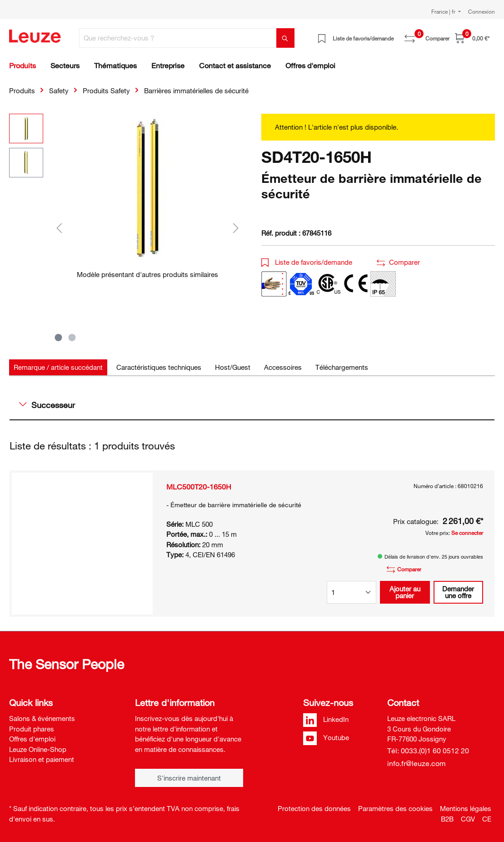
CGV (468, 819)
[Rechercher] (285, 38)
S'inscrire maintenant (189, 778)
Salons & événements (42, 718)
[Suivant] (236, 228)
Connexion (482, 11)
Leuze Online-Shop (38, 749)
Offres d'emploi (32, 739)
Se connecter (467, 533)
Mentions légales (466, 808)
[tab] (58, 367)
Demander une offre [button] (458, 592)
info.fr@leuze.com (417, 763)
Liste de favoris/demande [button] (307, 262)
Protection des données (314, 808)
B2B (447, 819)
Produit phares (32, 729)
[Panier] (472, 38)
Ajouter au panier (405, 592)
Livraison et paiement (42, 759)
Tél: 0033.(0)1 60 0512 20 (428, 751)
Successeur (47, 405)
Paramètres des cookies (395, 808)
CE (487, 819)
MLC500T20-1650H (199, 487)
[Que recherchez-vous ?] (178, 38)
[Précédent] (59, 228)
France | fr (444, 11)
